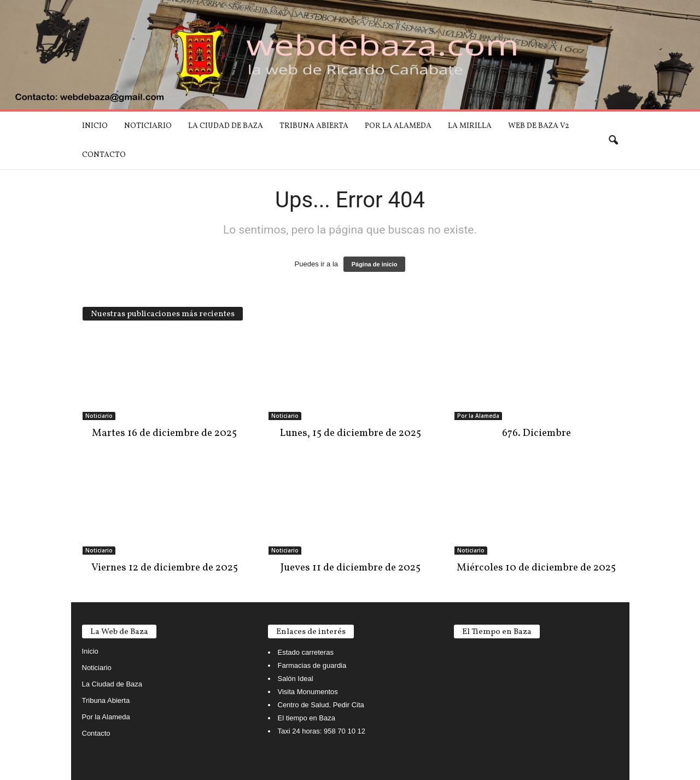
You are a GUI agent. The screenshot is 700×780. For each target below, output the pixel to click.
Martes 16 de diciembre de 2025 (164, 433)
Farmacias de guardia (312, 665)
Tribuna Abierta (314, 126)
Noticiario (148, 126)
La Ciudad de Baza (226, 126)
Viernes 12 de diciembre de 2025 (165, 568)
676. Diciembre (536, 433)
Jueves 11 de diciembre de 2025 (351, 568)
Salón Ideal (296, 679)
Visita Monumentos (308, 692)
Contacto (104, 155)
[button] (613, 141)
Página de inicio (375, 264)
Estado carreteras (306, 652)
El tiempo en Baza (307, 718)
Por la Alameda (398, 126)
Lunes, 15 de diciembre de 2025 (351, 433)
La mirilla (470, 126)
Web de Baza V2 (539, 126)
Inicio (95, 126)
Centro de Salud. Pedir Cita (321, 705)
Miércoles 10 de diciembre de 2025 (536, 568)
